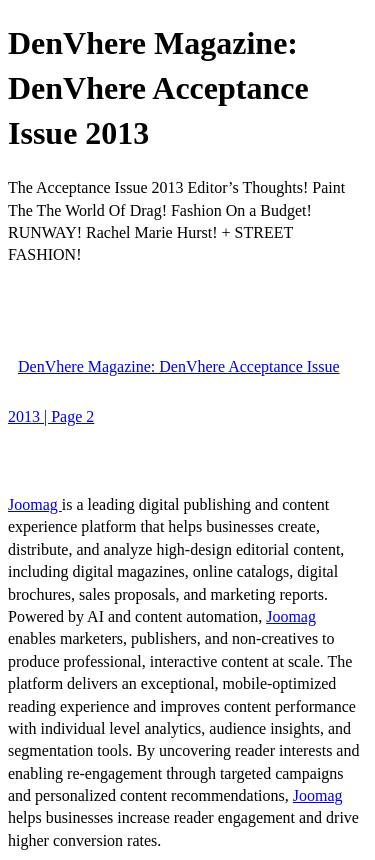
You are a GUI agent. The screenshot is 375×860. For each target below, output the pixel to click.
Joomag (35, 504)
